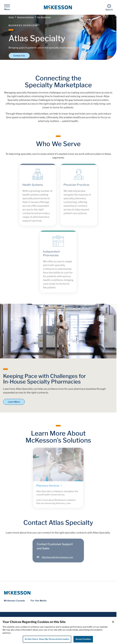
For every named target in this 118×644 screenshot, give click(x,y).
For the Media (39, 601)
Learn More (14, 402)
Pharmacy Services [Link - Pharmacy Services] (49, 487)
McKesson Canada (14, 601)
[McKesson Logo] (58, 593)
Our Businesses (44, 17)
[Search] (109, 7)
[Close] (113, 622)
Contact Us (19, 56)
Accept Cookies (83, 639)
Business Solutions (26, 17)
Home (11, 17)
